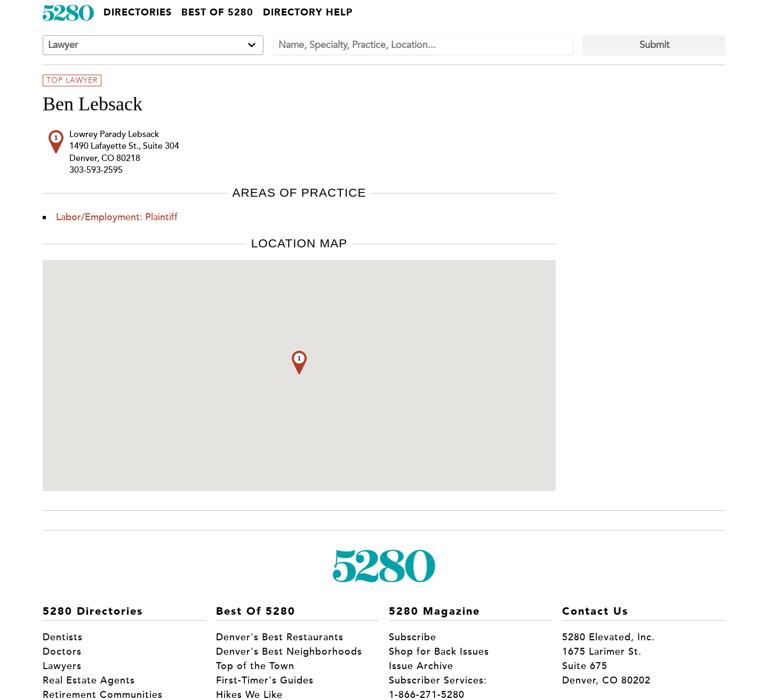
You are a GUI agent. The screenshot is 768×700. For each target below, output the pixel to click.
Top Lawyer (72, 81)
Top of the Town (255, 666)
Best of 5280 (217, 13)
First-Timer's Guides (265, 680)
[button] (299, 363)
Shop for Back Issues (439, 651)
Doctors (62, 651)
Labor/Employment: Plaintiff (117, 217)
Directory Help (308, 13)
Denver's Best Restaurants (280, 637)
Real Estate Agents (89, 680)
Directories (138, 13)
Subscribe (413, 637)
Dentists (63, 637)
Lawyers (62, 666)
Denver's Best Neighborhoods (289, 651)
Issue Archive (421, 666)
